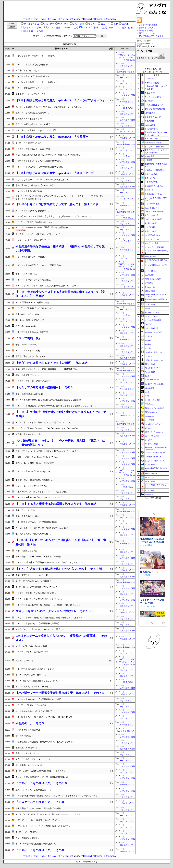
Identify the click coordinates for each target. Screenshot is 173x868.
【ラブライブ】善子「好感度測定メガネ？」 (36, 222)
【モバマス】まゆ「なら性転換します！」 (35, 76)
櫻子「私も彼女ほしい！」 (28, 375)
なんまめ (148, 344)
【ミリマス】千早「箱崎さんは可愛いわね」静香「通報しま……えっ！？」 (50, 618)
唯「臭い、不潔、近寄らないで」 (31, 320)
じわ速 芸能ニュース (154, 105)
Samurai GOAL (149, 494)
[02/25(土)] (100, 19)
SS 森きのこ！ (129, 108)
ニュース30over (150, 305)
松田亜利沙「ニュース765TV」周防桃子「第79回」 (39, 808)
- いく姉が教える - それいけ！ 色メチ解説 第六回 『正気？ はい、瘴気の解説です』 (60, 443)
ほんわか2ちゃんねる (152, 313)
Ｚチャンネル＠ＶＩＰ (152, 368)
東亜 (116, 24)
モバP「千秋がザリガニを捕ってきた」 (33, 302)
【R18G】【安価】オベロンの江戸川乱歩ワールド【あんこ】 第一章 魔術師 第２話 (61, 542)
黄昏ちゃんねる (150, 364)
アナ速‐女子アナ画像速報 (154, 247)
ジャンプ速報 (149, 420)
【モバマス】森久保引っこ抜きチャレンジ (35, 669)
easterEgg (148, 340)
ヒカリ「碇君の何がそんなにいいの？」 (34, 88)
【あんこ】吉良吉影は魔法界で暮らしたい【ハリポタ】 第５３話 (59, 569)
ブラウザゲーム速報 (151, 444)
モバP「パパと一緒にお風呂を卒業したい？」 (36, 844)
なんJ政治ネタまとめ (153, 235)
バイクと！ (148, 356)
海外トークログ (151, 231)
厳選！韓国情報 (151, 138)
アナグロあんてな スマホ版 (151, 36)
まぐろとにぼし (150, 478)
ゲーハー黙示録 (151, 271)
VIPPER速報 (150, 113)
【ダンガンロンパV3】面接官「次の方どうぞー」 (38, 820)
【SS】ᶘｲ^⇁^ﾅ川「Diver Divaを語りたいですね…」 (38, 457)
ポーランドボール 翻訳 (152, 400)
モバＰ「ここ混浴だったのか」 (30, 143)
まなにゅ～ (148, 428)
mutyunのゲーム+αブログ (153, 332)
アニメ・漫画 (54, 28)
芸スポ (125, 24)
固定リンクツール (147, 33)
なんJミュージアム (152, 239)
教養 (96, 28)
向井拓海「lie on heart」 (26, 326)
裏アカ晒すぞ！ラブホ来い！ (152, 537)
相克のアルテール (149, 601)
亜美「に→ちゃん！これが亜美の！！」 (34, 790)
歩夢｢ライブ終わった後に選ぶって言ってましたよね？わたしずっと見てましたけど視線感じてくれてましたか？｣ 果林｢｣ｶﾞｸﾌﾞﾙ (61, 198)
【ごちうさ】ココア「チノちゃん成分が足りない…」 (40, 161)
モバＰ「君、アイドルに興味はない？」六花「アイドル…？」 (44, 423)
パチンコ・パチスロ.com (154, 212)
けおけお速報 (149, 388)
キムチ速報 (150, 93)
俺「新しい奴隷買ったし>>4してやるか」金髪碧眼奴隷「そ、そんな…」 (49, 107)
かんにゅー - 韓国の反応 (155, 170)
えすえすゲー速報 (128, 95)
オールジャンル (32, 24)
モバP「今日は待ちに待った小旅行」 (32, 646)
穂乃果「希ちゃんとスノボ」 (29, 434)
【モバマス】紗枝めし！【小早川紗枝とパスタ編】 (39, 699)
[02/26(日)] (89, 19)
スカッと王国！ (150, 372)
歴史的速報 (149, 283)
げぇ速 (147, 392)
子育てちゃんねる (151, 412)
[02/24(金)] (111, 19)
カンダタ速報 (150, 227)
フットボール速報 (152, 204)
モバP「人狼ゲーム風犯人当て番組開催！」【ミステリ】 (41, 771)
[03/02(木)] (46, 19)
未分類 (40, 31)
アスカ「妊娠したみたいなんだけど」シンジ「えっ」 (40, 599)
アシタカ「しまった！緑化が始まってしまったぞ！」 (40, 234)
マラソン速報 (149, 490)
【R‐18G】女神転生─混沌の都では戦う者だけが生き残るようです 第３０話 (61, 414)
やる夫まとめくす (128, 102)
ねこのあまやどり (151, 465)
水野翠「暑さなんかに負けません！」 (33, 356)
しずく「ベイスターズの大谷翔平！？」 (34, 240)
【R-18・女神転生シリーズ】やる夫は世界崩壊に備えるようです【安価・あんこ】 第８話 (60, 294)
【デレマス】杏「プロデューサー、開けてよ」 (37, 56)
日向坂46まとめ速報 (153, 142)
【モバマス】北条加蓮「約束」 (30, 191)
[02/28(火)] (68, 19)
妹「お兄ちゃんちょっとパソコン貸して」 (35, 711)
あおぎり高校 (146, 575)
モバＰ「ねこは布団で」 (27, 832)
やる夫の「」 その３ (30, 723)
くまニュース (150, 287)
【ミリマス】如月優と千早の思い (31, 257)
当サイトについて (147, 28)
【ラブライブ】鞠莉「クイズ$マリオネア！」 (36, 308)
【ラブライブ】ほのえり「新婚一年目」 (34, 149)
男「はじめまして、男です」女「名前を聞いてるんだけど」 (43, 528)
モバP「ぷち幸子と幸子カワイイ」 (31, 675)
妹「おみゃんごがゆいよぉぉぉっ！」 (33, 211)
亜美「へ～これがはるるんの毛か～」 (33, 113)
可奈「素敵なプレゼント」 (28, 838)
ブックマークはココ (148, 25)
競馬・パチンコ (110, 28)
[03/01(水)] (57, 19)
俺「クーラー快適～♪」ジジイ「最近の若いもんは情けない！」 (44, 227)
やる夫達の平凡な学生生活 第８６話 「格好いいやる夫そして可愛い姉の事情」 (60, 248)
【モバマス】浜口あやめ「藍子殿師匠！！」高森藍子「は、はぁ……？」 (49, 605)
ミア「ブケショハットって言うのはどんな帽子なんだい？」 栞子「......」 (50, 286)
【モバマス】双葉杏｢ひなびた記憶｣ (32, 65)
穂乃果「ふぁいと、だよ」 (28, 70)
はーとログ (148, 440)
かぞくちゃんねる (151, 215)
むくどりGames (148, 541)
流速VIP (147, 309)
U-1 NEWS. (150, 79)
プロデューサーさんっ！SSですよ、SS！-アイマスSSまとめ (125, 57)
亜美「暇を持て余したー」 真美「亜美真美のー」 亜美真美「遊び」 (48, 369)
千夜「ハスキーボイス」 (27, 274)
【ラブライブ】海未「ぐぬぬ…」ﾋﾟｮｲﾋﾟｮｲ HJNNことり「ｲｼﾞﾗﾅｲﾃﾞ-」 (47, 428)
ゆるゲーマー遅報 (151, 243)
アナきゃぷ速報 (152, 83)
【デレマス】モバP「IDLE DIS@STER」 (34, 471)
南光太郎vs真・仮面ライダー (29, 119)
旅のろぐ (148, 376)
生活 (76, 28)
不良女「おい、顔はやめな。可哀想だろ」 (35, 480)
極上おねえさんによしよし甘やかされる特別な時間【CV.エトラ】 (152, 571)
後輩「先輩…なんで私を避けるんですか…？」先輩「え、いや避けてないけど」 (52, 155)
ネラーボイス (150, 178)
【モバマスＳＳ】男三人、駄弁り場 (32, 332)
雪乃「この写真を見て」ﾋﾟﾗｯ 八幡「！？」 (36, 124)
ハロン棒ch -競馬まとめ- (153, 352)
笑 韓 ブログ (151, 223)
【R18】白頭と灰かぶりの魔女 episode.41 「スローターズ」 (56, 173)
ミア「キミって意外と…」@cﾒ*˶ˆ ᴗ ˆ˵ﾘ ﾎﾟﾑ (36, 130)
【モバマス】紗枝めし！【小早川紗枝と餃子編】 (38, 624)
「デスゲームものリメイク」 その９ (40, 802)
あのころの (148, 324)
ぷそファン (149, 190)
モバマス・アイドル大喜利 (28, 351)
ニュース (105, 24)
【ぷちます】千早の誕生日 (28, 730)
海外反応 (28, 31)
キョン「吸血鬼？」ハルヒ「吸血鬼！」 (34, 687)
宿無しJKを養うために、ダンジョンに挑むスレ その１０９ (55, 611)
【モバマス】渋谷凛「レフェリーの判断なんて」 (38, 82)
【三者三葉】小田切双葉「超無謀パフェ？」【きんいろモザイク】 (46, 742)
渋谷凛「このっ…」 (25, 661)
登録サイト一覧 (146, 31)
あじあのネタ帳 (151, 129)
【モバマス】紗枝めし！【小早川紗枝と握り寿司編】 (40, 167)
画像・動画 (127, 28)
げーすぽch (148, 336)
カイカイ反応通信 (153, 97)
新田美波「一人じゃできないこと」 (32, 94)
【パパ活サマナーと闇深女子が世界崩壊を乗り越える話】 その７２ (60, 693)
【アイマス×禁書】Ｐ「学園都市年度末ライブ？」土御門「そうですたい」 (50, 562)
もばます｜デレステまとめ (154, 360)
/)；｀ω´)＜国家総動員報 (153, 320)
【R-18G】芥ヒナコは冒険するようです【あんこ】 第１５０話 (57, 204)
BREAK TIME (149, 416)
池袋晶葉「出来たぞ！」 (27, 748)
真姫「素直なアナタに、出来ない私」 (33, 575)
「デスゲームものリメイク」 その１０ (41, 783)
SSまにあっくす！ (127, 66)
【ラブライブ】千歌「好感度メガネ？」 (34, 381)
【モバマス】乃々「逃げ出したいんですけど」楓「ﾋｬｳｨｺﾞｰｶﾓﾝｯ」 (45, 717)
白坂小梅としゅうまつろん (28, 314)
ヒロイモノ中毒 (151, 182)
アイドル (28, 28)
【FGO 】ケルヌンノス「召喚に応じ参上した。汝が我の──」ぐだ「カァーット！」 (54, 216)
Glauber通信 (149, 156)
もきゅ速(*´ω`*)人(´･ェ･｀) (154, 424)
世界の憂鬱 (149, 121)
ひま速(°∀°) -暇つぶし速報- (154, 384)
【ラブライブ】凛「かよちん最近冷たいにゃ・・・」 (40, 593)
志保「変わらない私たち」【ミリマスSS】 (35, 185)
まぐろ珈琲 (145, 605)
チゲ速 (147, 396)
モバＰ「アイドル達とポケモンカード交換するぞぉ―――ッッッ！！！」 (49, 814)
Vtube (67, 28)
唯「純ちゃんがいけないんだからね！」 (34, 534)
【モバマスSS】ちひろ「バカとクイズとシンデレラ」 (40, 497)
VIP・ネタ (63, 24)
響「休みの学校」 (24, 736)
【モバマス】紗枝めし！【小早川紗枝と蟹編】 (37, 522)
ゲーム (40, 28)
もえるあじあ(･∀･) (152, 208)
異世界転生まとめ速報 (153, 279)
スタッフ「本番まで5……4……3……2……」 (36, 759)
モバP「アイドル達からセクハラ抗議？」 (34, 581)
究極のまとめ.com (151, 473)
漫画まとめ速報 (151, 257)
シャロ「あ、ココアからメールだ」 (32, 486)
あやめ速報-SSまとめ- (126, 72)
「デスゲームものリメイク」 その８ (40, 850)
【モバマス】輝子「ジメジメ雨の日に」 (34, 280)
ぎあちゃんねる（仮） (152, 328)
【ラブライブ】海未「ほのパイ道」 (32, 705)
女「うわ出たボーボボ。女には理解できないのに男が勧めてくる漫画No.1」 (50, 400)
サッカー (93, 24)
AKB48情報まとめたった (153, 457)
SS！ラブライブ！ (127, 132)
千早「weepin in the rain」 (27, 345)
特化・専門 (49, 24)
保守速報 (149, 101)
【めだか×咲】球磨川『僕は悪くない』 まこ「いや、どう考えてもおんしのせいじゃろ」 (57, 796)
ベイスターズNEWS (151, 316)
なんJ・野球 (78, 24)
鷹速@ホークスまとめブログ (154, 408)
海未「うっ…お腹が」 (26, 510)
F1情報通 (148, 160)
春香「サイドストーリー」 (28, 753)
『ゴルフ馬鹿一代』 (28, 338)
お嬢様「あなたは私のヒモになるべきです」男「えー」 (41, 629)
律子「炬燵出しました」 (27, 551)
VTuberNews (149, 404)
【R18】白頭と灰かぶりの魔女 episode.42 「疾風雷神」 (53, 137)
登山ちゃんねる (151, 174)
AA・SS (86, 28)
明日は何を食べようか (154, 186)
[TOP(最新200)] (30, 19)
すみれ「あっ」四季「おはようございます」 (36, 463)
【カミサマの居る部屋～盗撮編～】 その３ (44, 387)
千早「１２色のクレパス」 (28, 516)
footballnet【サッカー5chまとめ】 (156, 453)
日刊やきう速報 (150, 291)
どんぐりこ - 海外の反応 (155, 147)
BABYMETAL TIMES (152, 380)
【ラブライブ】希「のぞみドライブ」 (33, 652)
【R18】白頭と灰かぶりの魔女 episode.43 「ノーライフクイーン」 (60, 100)
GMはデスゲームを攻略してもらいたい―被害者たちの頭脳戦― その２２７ (61, 638)
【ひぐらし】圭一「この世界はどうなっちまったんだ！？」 (43, 180)
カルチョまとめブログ (153, 219)
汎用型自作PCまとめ (153, 194)
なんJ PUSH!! (150, 275)
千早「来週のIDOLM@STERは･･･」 (32, 394)
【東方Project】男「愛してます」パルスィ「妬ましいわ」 (42, 492)
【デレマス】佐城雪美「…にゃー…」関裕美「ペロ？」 (41, 265)
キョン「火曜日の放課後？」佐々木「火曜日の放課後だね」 (43, 777)
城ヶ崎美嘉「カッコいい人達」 (30, 765)
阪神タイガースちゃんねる (154, 432)
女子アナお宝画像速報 (155, 109)
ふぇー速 (148, 348)
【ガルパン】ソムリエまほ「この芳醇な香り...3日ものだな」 (43, 826)
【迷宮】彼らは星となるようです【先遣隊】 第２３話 (51, 363)
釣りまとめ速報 (150, 482)
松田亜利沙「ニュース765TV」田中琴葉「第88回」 (39, 557)
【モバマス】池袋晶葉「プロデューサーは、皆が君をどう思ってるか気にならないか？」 (56, 406)
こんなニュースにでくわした (155, 461)
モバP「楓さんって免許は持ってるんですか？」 (37, 587)
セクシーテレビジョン (152, 436)
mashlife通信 (150, 125)
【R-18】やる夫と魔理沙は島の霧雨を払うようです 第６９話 (56, 504)
